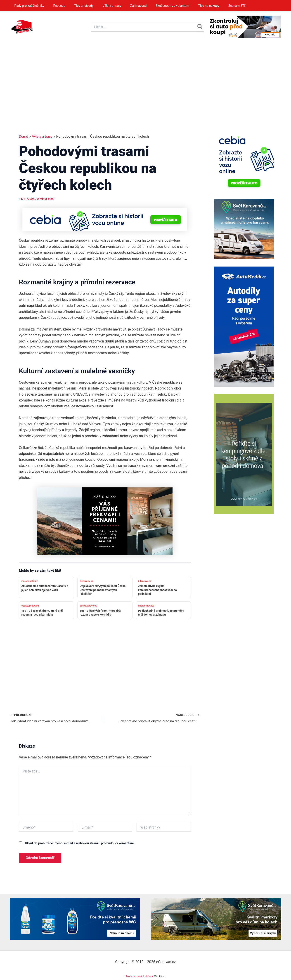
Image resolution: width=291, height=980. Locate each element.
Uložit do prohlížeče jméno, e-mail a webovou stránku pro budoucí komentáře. (80, 844)
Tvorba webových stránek (139, 977)
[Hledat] (200, 27)
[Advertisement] (146, 76)
